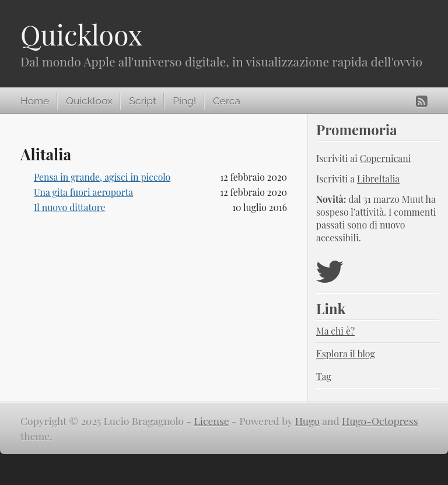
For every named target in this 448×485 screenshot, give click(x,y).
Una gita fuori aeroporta (83, 192)
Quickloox (81, 34)
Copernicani (386, 158)
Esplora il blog (346, 354)
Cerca (227, 101)
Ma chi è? (335, 331)
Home (35, 101)
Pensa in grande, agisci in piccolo (102, 177)
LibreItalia (378, 179)
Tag (324, 376)
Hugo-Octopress (380, 421)
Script (142, 101)
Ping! (184, 101)
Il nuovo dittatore (70, 207)
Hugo (307, 421)
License (211, 421)
